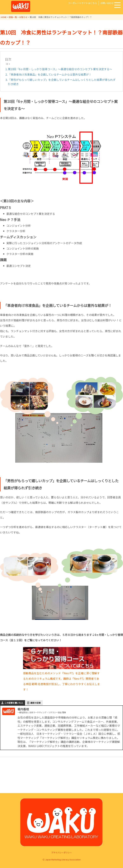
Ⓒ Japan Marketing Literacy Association (62, 860)
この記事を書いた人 (14, 702)
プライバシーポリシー (61, 853)
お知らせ (23, 17)
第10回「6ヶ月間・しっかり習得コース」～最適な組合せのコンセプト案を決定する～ (60, 69)
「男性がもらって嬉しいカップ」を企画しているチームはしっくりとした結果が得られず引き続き (62, 81)
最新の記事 (36, 702)
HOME (4, 17)
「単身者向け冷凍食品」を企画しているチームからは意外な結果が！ (51, 74)
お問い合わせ (107, 3)
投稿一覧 (13, 17)
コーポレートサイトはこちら (82, 3)
